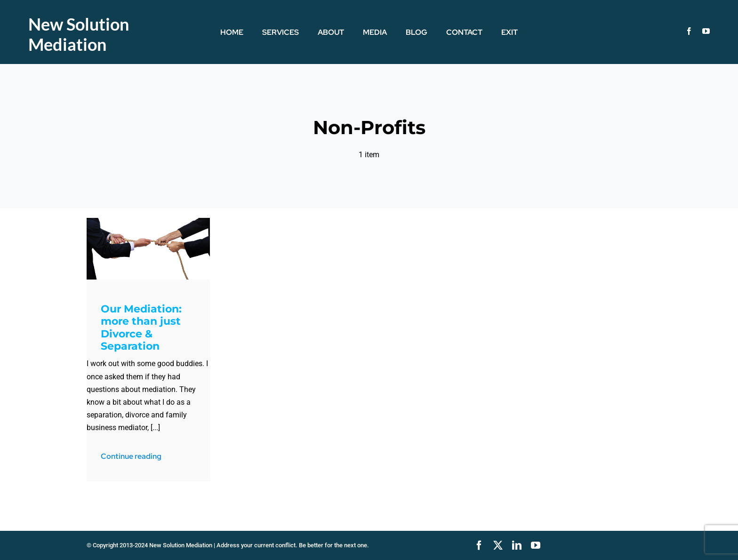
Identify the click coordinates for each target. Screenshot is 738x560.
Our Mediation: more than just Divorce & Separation (141, 328)
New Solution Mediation (79, 34)
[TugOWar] (148, 221)
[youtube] (706, 31)
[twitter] (498, 545)
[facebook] (689, 31)
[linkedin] (517, 545)
